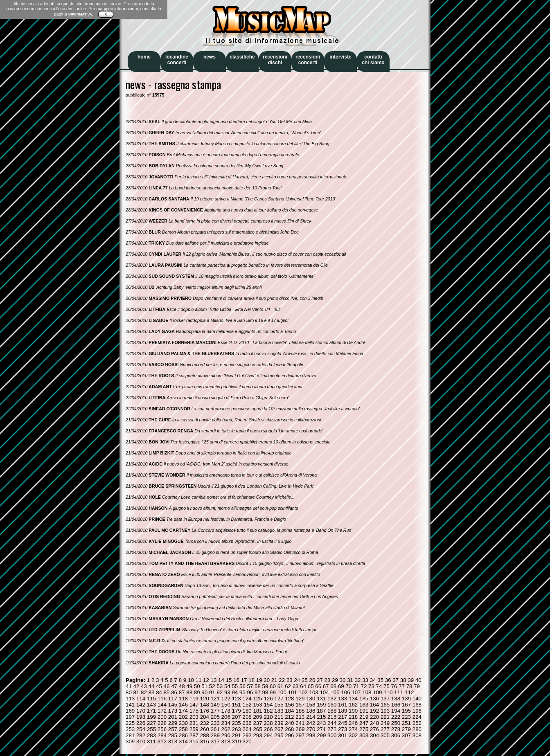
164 (374, 705)
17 (244, 680)
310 (141, 741)
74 (379, 686)
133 (343, 699)
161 (343, 705)
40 (418, 680)
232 (205, 723)
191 (364, 711)
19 (259, 680)
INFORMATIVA (80, 14)
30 (343, 680)
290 (226, 735)
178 (226, 711)
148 (205, 705)
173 (173, 711)
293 (257, 735)
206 (226, 717)
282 (141, 735)
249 (385, 723)
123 (237, 699)
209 (257, 717)
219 (364, 717)
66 (318, 686)
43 (144, 686)
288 (205, 735)
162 (353, 705)
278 (396, 729)
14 (221, 680)
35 (380, 680)
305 (385, 735)
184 (289, 711)
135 (364, 699)
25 (305, 680)
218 (353, 717)
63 (296, 686)
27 (320, 680)
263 (237, 729)
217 (343, 717)
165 (385, 705)
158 (311, 705)
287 (194, 735)
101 (293, 692)
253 (130, 729)
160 (332, 705)
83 (152, 692)
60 (273, 686)
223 (406, 717)
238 (268, 723)
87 (182, 692)
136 (374, 699)
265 (257, 729)
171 (151, 711)
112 (409, 692)
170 (141, 711)
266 (268, 729)
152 (247, 705)
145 (173, 705)
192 (374, 711)
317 (215, 741)
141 (130, 705)
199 (151, 717)
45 (159, 686)
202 (183, 717)
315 (194, 741)
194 (396, 711)
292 (247, 735)
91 (212, 692)
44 (152, 686)
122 (226, 699)
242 (311, 723)
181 (257, 711)
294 (268, 735)
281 (130, 735)
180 (247, 711)
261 (215, 729)
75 (387, 686)
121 (215, 699)
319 (237, 741)
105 (335, 692)
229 (173, 723)
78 (409, 686)
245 (343, 723)
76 (394, 686)
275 (364, 729)
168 (417, 705)
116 (162, 699)
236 (247, 723)
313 (173, 741)
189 (343, 711)
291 (237, 735)
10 (191, 680)
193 (385, 711)
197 (130, 717)
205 (215, 717)
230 (183, 723)
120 (205, 699)
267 (279, 729)
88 (189, 692)
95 (242, 692)
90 (204, 692)
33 (365, 680)
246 (353, 723)
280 (417, 729)
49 (189, 686)
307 (406, 735)
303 (364, 735)
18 (251, 680)
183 (279, 711)
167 (406, 705)
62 (288, 686)
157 (300, 705)
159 (321, 705)
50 (197, 686)
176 (205, 711)
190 (353, 711)
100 (282, 692)
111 (399, 692)
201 (173, 717)
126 (268, 699)
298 (311, 735)
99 (273, 692)
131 (321, 699)
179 (237, 711)
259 (194, 729)
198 (141, 717)
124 (247, 699)
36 (388, 680)
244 (332, 723)
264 (247, 729)
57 (250, 686)
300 (332, 735)
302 (353, 735)
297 (300, 735)
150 (226, 705)
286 (183, 735)
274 (353, 729)
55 (235, 686)
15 (229, 680)
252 (417, 723)
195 (406, 711)
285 (173, 735)
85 (167, 692)
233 (215, 723)
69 (341, 686)
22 (282, 680)
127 (279, 699)
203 (194, 717)
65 (311, 686)
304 (374, 735)
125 (257, 699)
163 (364, 705)
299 (321, 735)
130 (311, 699)
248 (374, 723)
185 (300, 711)
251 (406, 723)
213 (300, 717)
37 (396, 680)
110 (388, 692)
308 (417, 735)
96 (250, 692)
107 (356, 692)
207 (237, 717)
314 (183, 741)
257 (173, 729)
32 (358, 680)
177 (215, 711)
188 (332, 711)
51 (204, 686)
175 (194, 711)
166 (396, 705)
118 (183, 699)
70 (348, 686)
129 (300, 699)
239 (279, 723)
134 (353, 699)
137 (385, 699)
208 (247, 717)
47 (174, 686)
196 (417, 711)
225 (130, 723)
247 (364, 723)
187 (321, 711)
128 (289, 699)
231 (194, 723)
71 (356, 686)
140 (417, 699)
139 (406, 699)
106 (345, 692)
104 (324, 692)
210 (268, 717)
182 (268, 711)
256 (162, 729)
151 (237, 705)
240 (289, 723)
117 (173, 699)
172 (162, 711)
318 (226, 741)
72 (364, 686)
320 (247, 741)
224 (417, 717)
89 (197, 692)
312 (162, 741)
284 (162, 735)
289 (215, 735)
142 (141, 705)
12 (206, 680)
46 (167, 686)
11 (199, 680)
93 (227, 692)
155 (279, 705)
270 (311, 729)
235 (237, 723)
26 (312, 680)
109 (377, 692)
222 (396, 717)
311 (151, 741)
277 (385, 729)
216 (332, 717)
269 (300, 729)
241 (300, 723)
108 (367, 692)
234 (226, 723)
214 (311, 717)
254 (141, 729)
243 (321, 723)
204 (205, 717)
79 (417, 686)
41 (129, 686)
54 (227, 686)
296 (289, 735)
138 (396, 699)
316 (205, 741)
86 (174, 692)
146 (183, 705)
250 (396, 723)
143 (151, 705)
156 (289, 705)
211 (279, 717)
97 (258, 692)
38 (403, 680)
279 (406, 729)
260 (205, 729)
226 (141, 723)
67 (326, 686)
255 (151, 729)
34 (373, 680)
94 (235, 692)
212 (289, 717)
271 (321, 729)
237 (257, 723)
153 (257, 705)
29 (335, 680)
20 (267, 680)
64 (303, 686)
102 (303, 692)
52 (212, 686)
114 (141, 699)
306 (396, 735)
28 (328, 680)
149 (215, 705)
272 (332, 729)
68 (333, 686)
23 (290, 680)
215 (321, 717)
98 (265, 692)
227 (151, 723)
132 (332, 699)
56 (242, 686)
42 (136, 686)
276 (374, 729)
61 (281, 686)
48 (182, 686)
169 (130, 711)
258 (183, 729)
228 (162, 723)
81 (136, 692)
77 (402, 686)
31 (350, 680)
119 (194, 699)
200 (162, 717)
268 (289, 729)
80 (129, 692)
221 (385, 717)
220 (374, 717)
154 (268, 705)
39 (411, 680)
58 (258, 686)
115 (151, 699)
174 (183, 711)
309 (130, 741)
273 (343, 729)
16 (236, 680)
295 (279, 735)
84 (159, 692)
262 (226, 729)
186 (311, 711)
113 (130, 699)
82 (144, 692)
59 (265, 686)
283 (151, 735)
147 (194, 705)
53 (220, 686)
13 (214, 680)
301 (343, 735)
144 (162, 705)
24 (297, 680)
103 (313, 692)
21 (274, 680)
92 (220, 692)
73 (371, 686)
